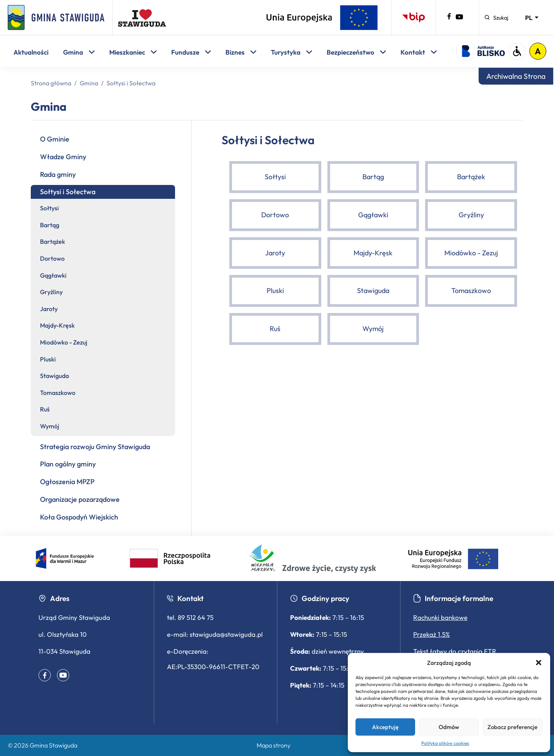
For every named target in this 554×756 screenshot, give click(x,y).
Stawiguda (54, 376)
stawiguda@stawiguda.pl (226, 634)
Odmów (449, 727)
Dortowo (52, 258)
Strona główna (51, 83)
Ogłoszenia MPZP (67, 482)
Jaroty (49, 309)
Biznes (241, 52)
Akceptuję (385, 727)
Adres (54, 598)
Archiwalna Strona (516, 76)
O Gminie (55, 139)
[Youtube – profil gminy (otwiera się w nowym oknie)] (459, 18)
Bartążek (53, 241)
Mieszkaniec (133, 52)
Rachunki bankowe (440, 617)
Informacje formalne (453, 598)
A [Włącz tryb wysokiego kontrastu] (538, 51)
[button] (539, 663)
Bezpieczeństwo (356, 52)
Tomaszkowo (58, 393)
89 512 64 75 (196, 617)
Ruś (45, 409)
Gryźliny (51, 292)
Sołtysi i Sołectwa (68, 192)
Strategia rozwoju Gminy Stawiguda (95, 447)
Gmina (79, 52)
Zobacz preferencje (512, 727)
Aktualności (31, 52)
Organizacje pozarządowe (80, 499)
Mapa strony (274, 745)
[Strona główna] (56, 17)
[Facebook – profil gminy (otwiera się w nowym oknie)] (449, 18)
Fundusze (191, 52)
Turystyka (291, 52)
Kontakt (419, 52)
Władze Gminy (63, 157)
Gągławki (53, 275)
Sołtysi (49, 208)
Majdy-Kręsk (57, 325)
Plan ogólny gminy (68, 464)
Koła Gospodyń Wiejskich (79, 517)
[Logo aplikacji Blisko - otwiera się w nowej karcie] (481, 51)
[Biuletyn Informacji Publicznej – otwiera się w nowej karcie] (414, 17)
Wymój (50, 426)
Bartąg (50, 225)
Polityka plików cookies (445, 743)
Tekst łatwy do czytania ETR (455, 651)
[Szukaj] (496, 18)
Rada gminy (58, 174)
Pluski (48, 359)
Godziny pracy (320, 598)
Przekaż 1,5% (431, 634)
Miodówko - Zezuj (64, 342)
